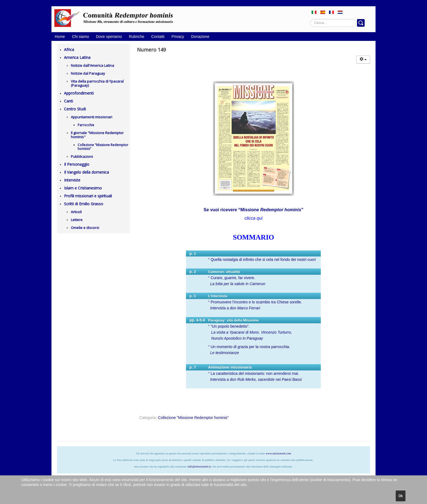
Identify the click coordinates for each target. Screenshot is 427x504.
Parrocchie (86, 125)
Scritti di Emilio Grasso (84, 204)
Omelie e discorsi (85, 228)
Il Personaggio (77, 164)
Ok (400, 496)
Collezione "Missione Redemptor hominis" (103, 147)
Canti (68, 101)
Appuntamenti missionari (91, 117)
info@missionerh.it (199, 467)
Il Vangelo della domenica (86, 172)
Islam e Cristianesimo (83, 188)
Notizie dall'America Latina (92, 65)
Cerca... (310, 19)
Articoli (76, 212)
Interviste (72, 180)
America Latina (77, 57)
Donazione (200, 37)
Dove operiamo (109, 37)
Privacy (178, 37)
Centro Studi (75, 109)
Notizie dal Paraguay (88, 73)
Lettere (77, 220)
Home (60, 37)
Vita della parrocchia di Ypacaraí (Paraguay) (97, 83)
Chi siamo (80, 37)
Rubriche (137, 37)
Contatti (158, 37)
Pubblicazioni (82, 156)
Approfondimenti (79, 93)
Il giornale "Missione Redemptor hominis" (97, 135)
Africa (69, 49)
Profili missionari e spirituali (88, 196)
